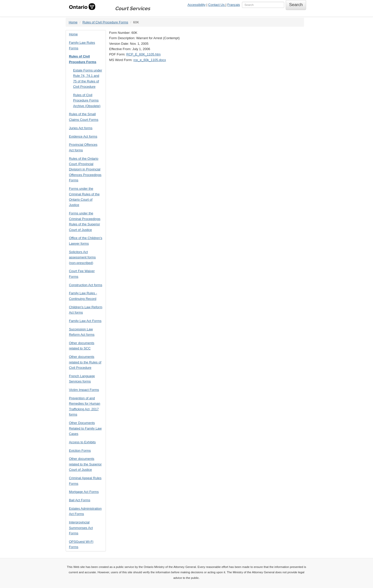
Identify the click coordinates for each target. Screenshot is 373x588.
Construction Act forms (86, 285)
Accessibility (197, 5)
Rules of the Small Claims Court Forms (84, 117)
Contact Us (217, 5)
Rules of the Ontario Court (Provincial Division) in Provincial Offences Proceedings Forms (85, 170)
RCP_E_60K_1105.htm (143, 54)
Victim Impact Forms (84, 390)
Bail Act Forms (80, 500)
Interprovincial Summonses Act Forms (81, 528)
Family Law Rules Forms (82, 45)
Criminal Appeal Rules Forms (85, 481)
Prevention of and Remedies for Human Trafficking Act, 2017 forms (85, 406)
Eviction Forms (80, 451)
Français (234, 5)
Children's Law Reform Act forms (86, 310)
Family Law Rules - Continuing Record (83, 296)
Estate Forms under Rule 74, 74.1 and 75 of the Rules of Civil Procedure (88, 78)
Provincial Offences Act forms (83, 147)
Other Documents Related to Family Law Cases (85, 428)
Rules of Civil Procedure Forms (105, 22)
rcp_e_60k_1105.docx (150, 60)
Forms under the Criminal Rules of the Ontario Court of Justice (84, 197)
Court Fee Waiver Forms (82, 274)
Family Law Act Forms (85, 321)
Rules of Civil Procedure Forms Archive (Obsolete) (87, 100)
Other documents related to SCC (82, 346)
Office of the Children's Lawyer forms (86, 241)
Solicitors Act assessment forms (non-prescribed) (82, 257)
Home (73, 22)
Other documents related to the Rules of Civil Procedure (85, 362)
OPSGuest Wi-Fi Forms (81, 544)
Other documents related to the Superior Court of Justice (85, 464)
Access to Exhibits (82, 442)
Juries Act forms (81, 128)
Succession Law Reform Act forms (82, 332)
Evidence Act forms (83, 136)
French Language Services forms (82, 379)
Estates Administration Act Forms (85, 511)
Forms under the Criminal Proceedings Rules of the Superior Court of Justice (85, 221)
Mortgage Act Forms (84, 492)
